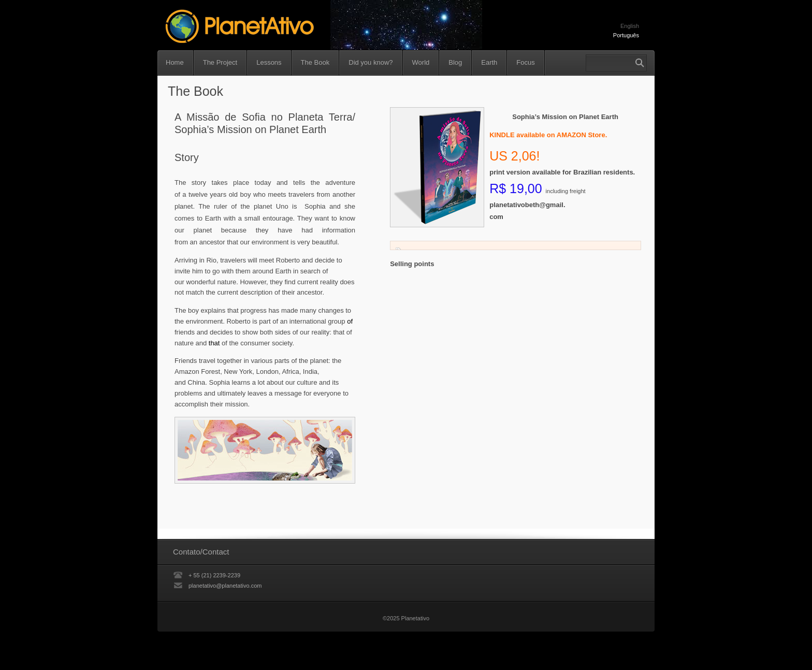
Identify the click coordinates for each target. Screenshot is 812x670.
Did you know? (371, 62)
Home (175, 62)
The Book (315, 62)
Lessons (269, 62)
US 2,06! (514, 156)
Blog (455, 62)
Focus (525, 62)
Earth (489, 62)
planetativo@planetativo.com (225, 586)
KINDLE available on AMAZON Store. (548, 135)
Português (626, 35)
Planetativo (288, 27)
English (630, 26)
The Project (220, 62)
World (421, 62)
